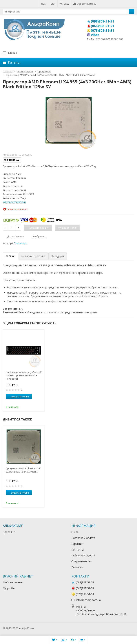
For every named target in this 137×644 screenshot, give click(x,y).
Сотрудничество (82, 561)
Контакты (77, 550)
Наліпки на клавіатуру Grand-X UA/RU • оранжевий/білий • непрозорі (24, 375)
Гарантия (77, 544)
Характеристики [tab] (33, 256)
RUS (44, 4)
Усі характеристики (14, 202)
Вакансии (77, 567)
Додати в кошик (18, 396)
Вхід (64, 4)
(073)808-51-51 (102, 30)
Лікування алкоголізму (48, 628)
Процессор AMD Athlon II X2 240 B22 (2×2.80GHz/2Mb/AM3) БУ (23, 470)
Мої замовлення (13, 582)
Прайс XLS (9, 532)
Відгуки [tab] (58, 256)
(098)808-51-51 (102, 21)
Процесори (20, 243)
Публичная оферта (83, 555)
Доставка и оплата (83, 538)
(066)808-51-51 (102, 26)
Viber (95, 35)
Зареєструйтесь (85, 4)
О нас (75, 532)
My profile (9, 588)
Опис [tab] (10, 256)
